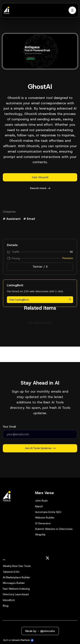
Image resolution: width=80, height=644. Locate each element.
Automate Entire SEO (48, 512)
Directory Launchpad (16, 594)
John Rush (41, 501)
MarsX (39, 506)
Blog (6, 606)
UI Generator (43, 523)
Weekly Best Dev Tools (17, 566)
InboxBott (9, 600)
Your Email (9, 427)
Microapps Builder (14, 583)
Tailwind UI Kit (11, 572)
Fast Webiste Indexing (16, 589)
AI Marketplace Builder (16, 577)
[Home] (7, 10)
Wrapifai (40, 534)
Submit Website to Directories (54, 529)
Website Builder (45, 518)
